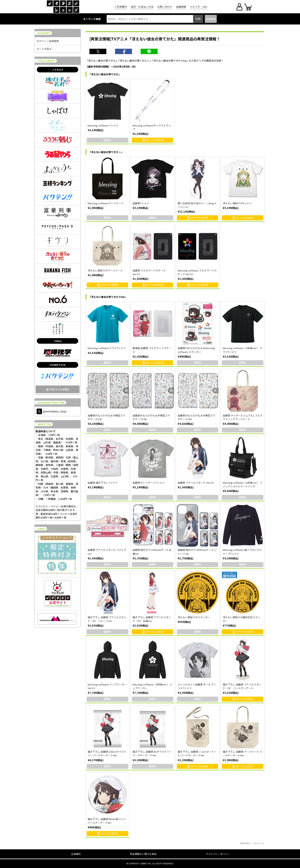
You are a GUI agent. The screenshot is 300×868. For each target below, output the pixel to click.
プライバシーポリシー (218, 854)
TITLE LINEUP (46, 61)
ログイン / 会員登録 (48, 41)
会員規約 (76, 854)
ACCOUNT (44, 33)
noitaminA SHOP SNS (51, 403)
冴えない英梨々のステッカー (194, 617)
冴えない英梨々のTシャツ (237, 203)
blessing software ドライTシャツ (107, 348)
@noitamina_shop (52, 411)
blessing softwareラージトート (106, 203)
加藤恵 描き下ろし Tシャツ (103, 483)
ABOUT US (44, 424)
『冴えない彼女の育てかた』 (105, 74)
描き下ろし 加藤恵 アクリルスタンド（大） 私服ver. (152, 619)
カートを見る (44, 49)
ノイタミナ (58, 70)
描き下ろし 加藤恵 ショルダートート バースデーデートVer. (197, 753)
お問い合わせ (165, 7)
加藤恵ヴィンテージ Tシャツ (149, 483)
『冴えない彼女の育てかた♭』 (106, 152)
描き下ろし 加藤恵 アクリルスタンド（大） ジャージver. (107, 619)
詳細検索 (211, 19)
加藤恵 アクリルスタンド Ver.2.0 (196, 483)
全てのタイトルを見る (58, 389)
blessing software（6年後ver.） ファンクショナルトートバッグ (243, 484)
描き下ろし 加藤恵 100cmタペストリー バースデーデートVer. (107, 753)
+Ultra (58, 341)
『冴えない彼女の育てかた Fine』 (108, 297)
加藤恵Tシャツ (141, 203)
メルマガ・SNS (199, 7)
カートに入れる (153, 140)
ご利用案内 (121, 7)
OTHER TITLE (58, 365)
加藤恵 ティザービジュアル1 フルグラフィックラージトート (243, 417)
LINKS (41, 529)
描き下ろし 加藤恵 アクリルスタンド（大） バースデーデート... (242, 686)
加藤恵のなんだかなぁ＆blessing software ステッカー (196, 350)
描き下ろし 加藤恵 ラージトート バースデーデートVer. (242, 753)
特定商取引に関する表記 (143, 854)
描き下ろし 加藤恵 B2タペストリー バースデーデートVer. (152, 753)
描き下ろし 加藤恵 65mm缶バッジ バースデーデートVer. (107, 821)
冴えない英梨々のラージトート (105, 270)
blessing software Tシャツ (103, 125)
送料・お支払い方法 (142, 7)
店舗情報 (181, 7)
